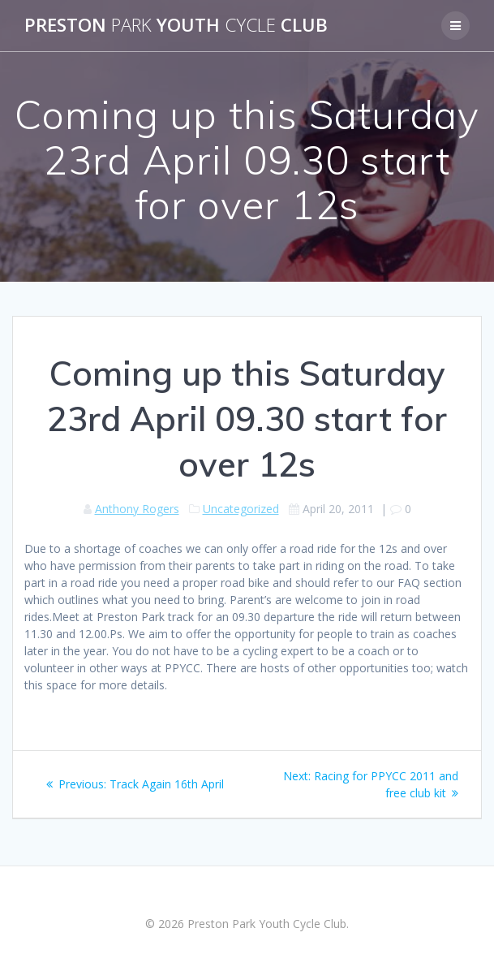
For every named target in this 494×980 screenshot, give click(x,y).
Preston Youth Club (176, 25)
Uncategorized (241, 509)
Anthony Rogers (137, 509)
